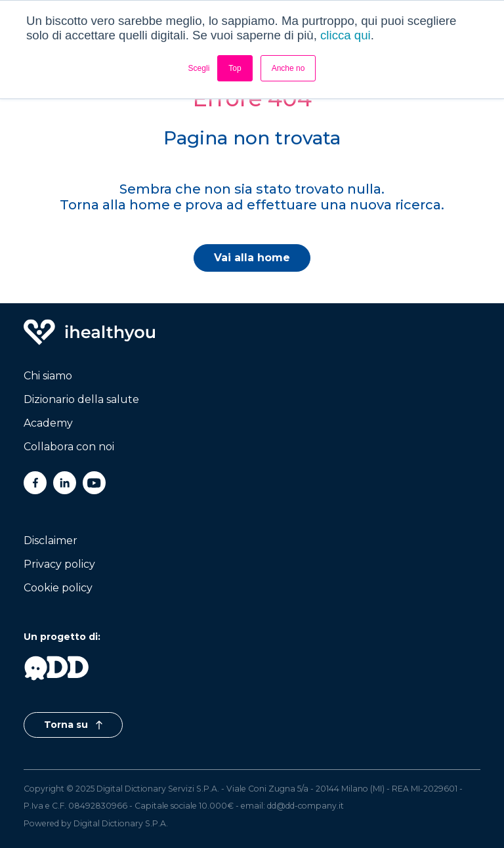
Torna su (73, 725)
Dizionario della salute (81, 399)
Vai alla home (252, 258)
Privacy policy (59, 564)
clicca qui (346, 35)
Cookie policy (58, 588)
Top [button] (235, 68)
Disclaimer (51, 541)
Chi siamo (48, 376)
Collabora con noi (69, 447)
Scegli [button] (199, 68)
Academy (48, 423)
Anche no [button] (288, 68)
